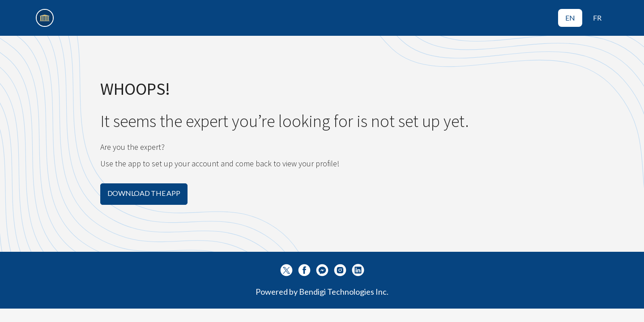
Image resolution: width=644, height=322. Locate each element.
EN (570, 18)
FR (597, 18)
